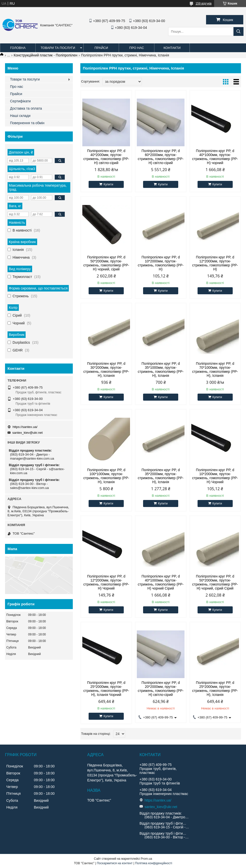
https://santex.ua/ (25, 427)
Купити (108, 184)
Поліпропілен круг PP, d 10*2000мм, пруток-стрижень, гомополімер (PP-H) (161, 263)
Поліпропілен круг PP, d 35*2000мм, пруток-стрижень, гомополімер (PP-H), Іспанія (161, 476)
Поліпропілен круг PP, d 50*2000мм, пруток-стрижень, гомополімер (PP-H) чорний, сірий (106, 263)
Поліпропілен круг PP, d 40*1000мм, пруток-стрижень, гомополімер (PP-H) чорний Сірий (161, 582)
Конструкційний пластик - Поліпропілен (46, 55)
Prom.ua (146, 859)
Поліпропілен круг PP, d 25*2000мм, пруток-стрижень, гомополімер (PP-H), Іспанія (215, 689)
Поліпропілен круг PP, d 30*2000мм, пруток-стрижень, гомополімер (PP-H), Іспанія (106, 370)
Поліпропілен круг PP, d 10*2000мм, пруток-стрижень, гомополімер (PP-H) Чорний (215, 476)
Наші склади (20, 116)
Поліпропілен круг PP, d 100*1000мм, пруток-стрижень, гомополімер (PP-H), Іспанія (106, 476)
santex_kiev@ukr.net (27, 433)
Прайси (101, 48)
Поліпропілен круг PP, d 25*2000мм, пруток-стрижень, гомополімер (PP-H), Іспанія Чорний (106, 689)
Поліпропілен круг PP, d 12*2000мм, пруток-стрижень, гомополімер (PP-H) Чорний (106, 582)
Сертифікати (20, 101)
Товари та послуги (58, 48)
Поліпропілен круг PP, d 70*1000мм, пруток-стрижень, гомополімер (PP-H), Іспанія (215, 370)
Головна (18, 48)
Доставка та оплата (26, 108)
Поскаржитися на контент (115, 863)
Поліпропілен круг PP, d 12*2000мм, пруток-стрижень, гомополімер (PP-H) (215, 263)
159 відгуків (204, 4)
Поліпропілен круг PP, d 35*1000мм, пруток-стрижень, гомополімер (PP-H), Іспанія (161, 370)
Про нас (137, 48)
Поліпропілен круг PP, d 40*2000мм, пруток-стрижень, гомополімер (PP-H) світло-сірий (106, 157)
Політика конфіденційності (154, 863)
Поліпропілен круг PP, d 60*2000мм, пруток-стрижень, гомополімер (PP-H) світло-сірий (161, 157)
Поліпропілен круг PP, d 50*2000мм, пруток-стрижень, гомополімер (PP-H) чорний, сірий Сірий (215, 582)
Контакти (172, 48)
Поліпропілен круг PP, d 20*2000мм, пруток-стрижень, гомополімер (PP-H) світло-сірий (161, 689)
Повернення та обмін (27, 123)
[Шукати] (238, 31)
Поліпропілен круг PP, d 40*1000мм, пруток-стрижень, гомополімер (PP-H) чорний (215, 157)
